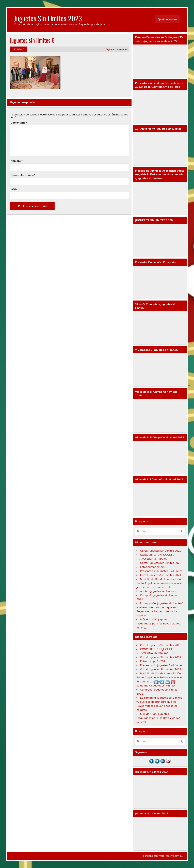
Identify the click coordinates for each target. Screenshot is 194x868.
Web (14, 189)
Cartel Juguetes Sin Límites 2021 (161, 575)
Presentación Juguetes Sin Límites (161, 571)
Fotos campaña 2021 (154, 567)
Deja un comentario (116, 49)
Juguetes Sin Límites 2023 (48, 18)
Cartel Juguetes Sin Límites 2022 (161, 563)
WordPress (164, 856)
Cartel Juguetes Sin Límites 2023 (161, 551)
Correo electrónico (23, 175)
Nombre (17, 161)
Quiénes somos (167, 19)
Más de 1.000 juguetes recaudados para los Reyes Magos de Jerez (158, 623)
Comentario (19, 123)
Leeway (178, 856)
